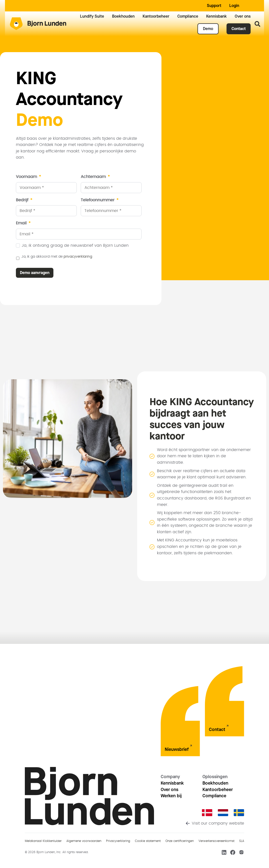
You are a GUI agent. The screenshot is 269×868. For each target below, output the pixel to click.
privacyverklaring (78, 257)
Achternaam (95, 177)
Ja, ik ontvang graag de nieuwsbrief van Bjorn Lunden (75, 245)
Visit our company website (218, 823)
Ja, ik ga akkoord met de (57, 257)
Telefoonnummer (100, 200)
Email (23, 223)
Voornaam (28, 177)
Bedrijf (24, 200)
